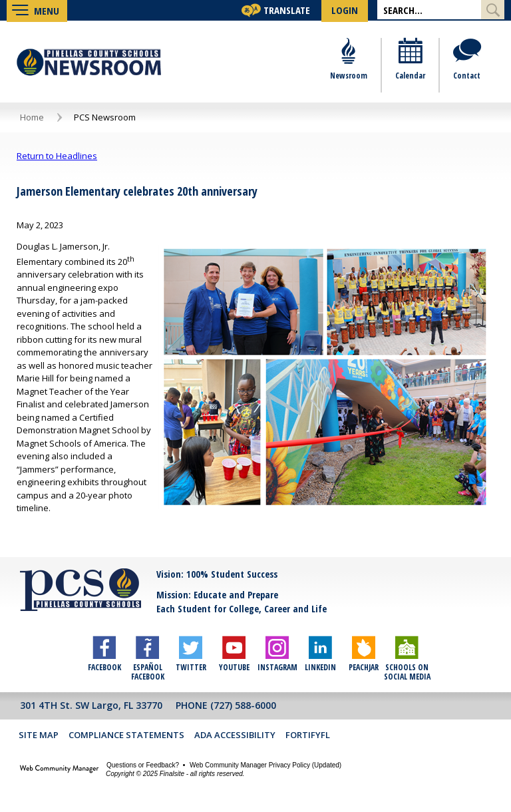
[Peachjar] (364, 651)
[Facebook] (104, 651)
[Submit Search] (493, 10)
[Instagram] (277, 651)
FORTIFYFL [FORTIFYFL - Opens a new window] (308, 736)
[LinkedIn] (320, 651)
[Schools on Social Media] (407, 651)
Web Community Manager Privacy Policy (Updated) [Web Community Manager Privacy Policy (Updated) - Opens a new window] (265, 766)
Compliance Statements (126, 736)
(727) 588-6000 (243, 707)
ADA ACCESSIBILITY (236, 736)
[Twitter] (191, 651)
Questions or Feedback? (143, 766)
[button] (37, 10)
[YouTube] (234, 651)
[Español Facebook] (147, 651)
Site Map (39, 736)
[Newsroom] (349, 67)
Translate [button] (287, 10)
